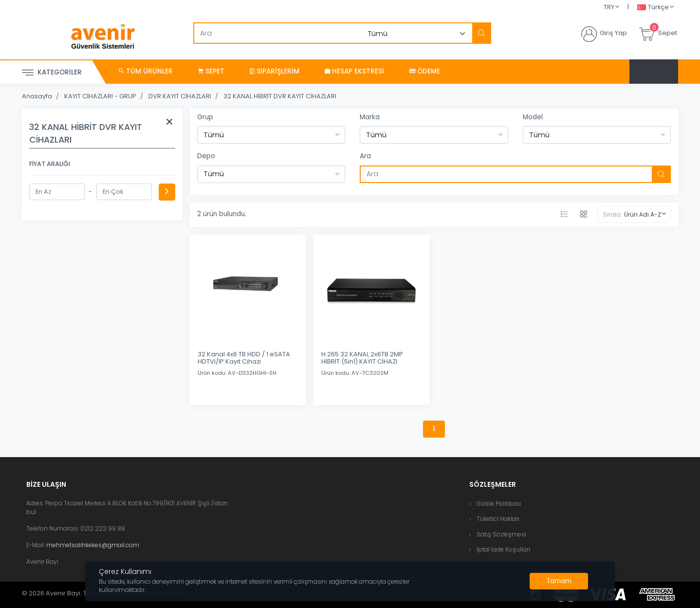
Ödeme (425, 71)
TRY (609, 7)
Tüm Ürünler (146, 71)
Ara (365, 156)
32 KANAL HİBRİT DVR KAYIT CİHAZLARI (280, 96)
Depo (206, 156)
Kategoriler (52, 73)
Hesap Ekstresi (354, 71)
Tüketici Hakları (498, 519)
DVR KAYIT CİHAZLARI (180, 96)
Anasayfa (37, 96)
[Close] (559, 581)
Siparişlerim (275, 71)
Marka (370, 117)
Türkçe (653, 8)
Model (533, 117)
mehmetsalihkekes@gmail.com (93, 545)
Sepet (211, 71)
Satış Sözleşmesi (501, 534)
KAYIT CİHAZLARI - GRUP (100, 96)
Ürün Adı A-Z (643, 214)
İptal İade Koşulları (503, 549)
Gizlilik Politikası (499, 504)
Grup (205, 117)
